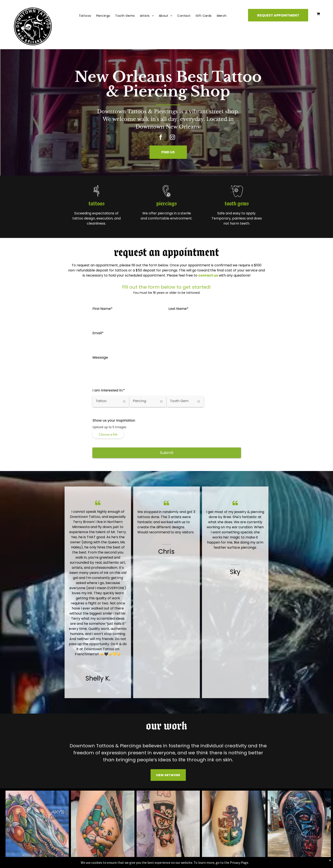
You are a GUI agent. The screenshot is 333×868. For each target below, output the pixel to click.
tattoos (108, 204)
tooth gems (225, 204)
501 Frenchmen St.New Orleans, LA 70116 (235, 807)
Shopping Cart (128, 818)
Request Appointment (135, 784)
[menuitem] (85, 16)
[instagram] (173, 138)
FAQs (121, 824)
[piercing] (166, 198)
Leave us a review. (231, 834)
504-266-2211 (228, 789)
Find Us (122, 790)
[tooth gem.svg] (225, 198)
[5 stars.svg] (231, 830)
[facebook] (161, 138)
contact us (208, 275)
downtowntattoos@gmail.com (242, 796)
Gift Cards (125, 811)
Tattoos (123, 797)
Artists (122, 804)
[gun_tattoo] (108, 197)
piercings (166, 204)
